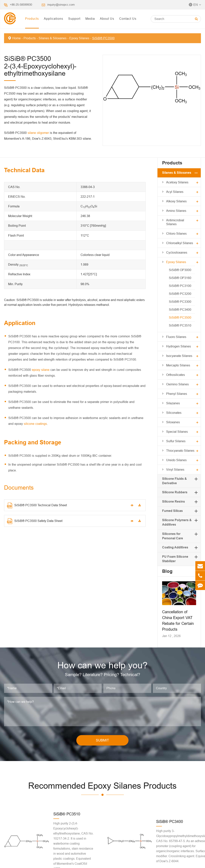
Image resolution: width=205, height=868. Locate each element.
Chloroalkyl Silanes (180, 243)
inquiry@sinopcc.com (61, 5)
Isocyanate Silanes (179, 356)
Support (74, 19)
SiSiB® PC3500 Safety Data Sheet (35, 521)
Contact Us (128, 19)
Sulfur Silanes (176, 441)
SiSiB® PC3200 (180, 294)
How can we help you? (102, 665)
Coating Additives (175, 547)
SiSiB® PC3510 (180, 325)
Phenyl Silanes (177, 394)
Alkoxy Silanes (176, 201)
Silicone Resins (174, 502)
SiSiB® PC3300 (180, 302)
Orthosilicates (176, 375)
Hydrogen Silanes (179, 346)
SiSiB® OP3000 (180, 270)
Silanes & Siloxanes (53, 38)
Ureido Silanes (176, 460)
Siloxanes (173, 422)
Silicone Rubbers (175, 492)
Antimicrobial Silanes (175, 222)
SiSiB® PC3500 (103, 38)
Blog (167, 571)
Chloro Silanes (176, 233)
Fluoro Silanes (176, 337)
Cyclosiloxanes (177, 252)
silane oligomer (38, 133)
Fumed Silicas (172, 511)
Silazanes (173, 403)
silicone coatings (35, 424)
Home (17, 38)
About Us (107, 19)
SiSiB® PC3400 (180, 310)
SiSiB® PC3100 (180, 286)
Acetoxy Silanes (177, 182)
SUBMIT (102, 740)
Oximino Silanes (177, 384)
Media (90, 19)
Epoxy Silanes (79, 38)
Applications (54, 19)
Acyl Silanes (175, 192)
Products (32, 19)
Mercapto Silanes (178, 365)
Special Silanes (177, 432)
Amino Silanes (176, 211)
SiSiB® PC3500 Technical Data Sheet (37, 505)
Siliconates (174, 413)
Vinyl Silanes (175, 469)
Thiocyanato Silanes (180, 451)
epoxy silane (41, 370)
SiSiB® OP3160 (180, 278)
